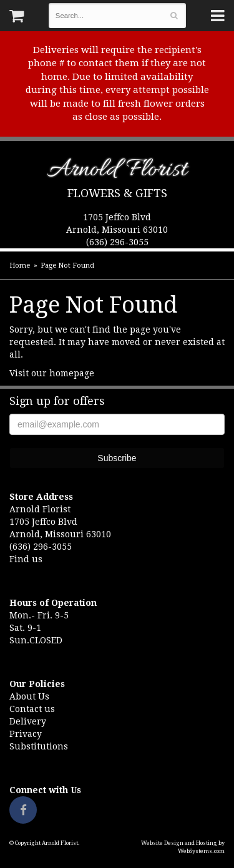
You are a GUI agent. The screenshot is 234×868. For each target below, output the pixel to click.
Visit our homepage (52, 373)
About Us (29, 696)
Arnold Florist (117, 172)
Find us (26, 559)
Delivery (28, 721)
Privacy (26, 734)
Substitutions (39, 746)
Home (20, 266)
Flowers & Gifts (117, 193)
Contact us (32, 709)
